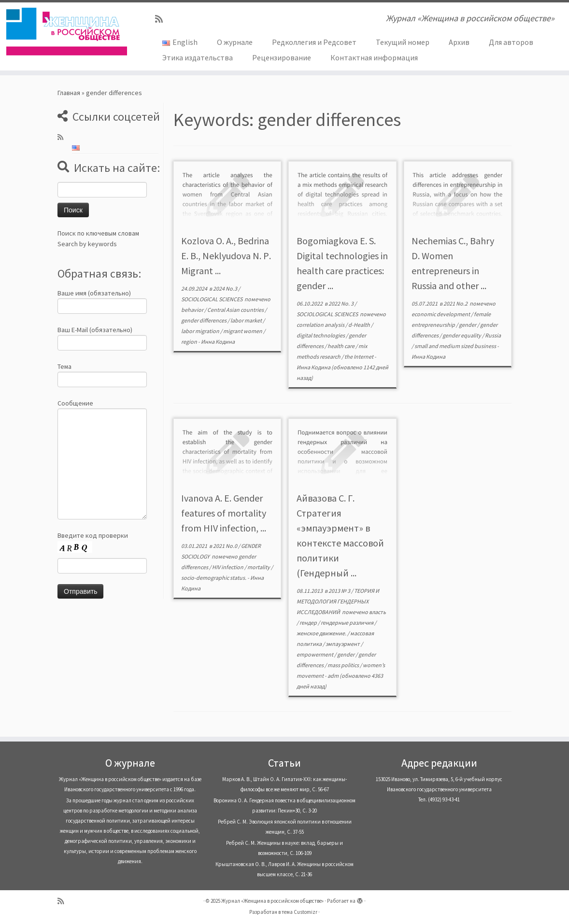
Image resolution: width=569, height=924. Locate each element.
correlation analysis (321, 325)
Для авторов (511, 42)
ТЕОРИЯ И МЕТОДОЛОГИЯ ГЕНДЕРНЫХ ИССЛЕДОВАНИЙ (338, 601)
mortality (259, 567)
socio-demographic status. (214, 578)
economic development (441, 314)
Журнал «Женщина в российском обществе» (272, 901)
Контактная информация (374, 57)
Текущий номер (403, 42)
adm (333, 676)
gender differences (204, 320)
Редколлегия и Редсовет (314, 42)
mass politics (344, 665)
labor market (247, 320)
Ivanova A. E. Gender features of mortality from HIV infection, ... (224, 513)
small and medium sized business (456, 346)
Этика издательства (198, 57)
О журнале (235, 42)
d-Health (360, 325)
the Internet (359, 357)
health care (341, 346)
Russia (493, 335)
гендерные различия (348, 623)
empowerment (315, 654)
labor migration (201, 331)
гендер (309, 623)
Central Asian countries (236, 310)
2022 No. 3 (341, 303)
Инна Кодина (218, 342)
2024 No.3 (226, 288)
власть (377, 612)
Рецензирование (282, 57)
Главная (69, 93)
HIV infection (228, 567)
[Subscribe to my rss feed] (162, 19)
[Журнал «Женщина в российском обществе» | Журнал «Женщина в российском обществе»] (67, 31)
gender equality (462, 335)
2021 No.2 (456, 303)
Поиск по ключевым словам (98, 233)
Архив (459, 42)
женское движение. (322, 633)
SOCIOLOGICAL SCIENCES (212, 299)
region (190, 342)
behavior (193, 310)
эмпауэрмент (343, 644)
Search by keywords (87, 244)
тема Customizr (299, 912)
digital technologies (321, 335)
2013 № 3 (340, 591)
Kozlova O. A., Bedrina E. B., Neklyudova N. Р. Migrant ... (226, 256)
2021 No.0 (226, 546)
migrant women (243, 331)
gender (468, 325)
